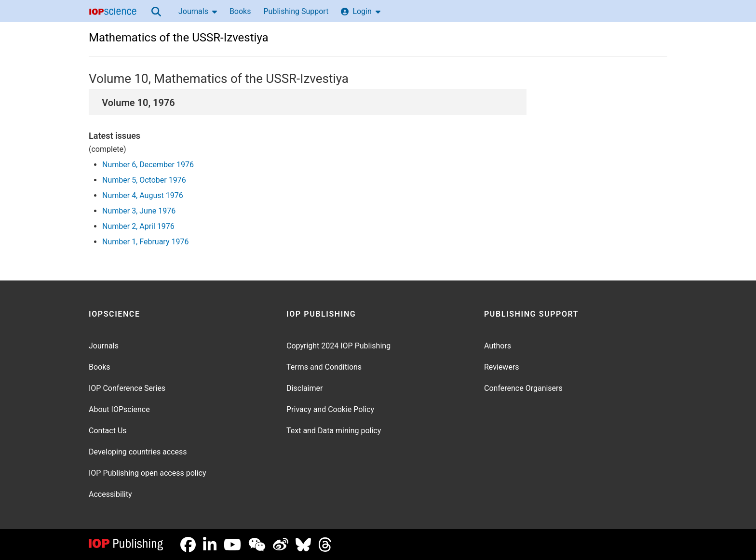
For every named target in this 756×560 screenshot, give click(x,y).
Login (360, 11)
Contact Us (108, 431)
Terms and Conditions (324, 367)
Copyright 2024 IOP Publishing (338, 346)
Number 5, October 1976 (144, 180)
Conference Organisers (523, 388)
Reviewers (502, 367)
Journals (198, 11)
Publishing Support (296, 11)
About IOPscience (119, 409)
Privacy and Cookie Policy (330, 409)
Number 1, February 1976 (145, 242)
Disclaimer (304, 388)
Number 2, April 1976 (138, 226)
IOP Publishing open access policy (148, 473)
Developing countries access (138, 452)
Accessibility (110, 494)
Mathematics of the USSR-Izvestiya (179, 38)
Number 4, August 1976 (143, 195)
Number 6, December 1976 (148, 165)
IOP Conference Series (127, 388)
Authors (498, 346)
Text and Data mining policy (334, 431)
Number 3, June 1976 (139, 211)
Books (240, 11)
